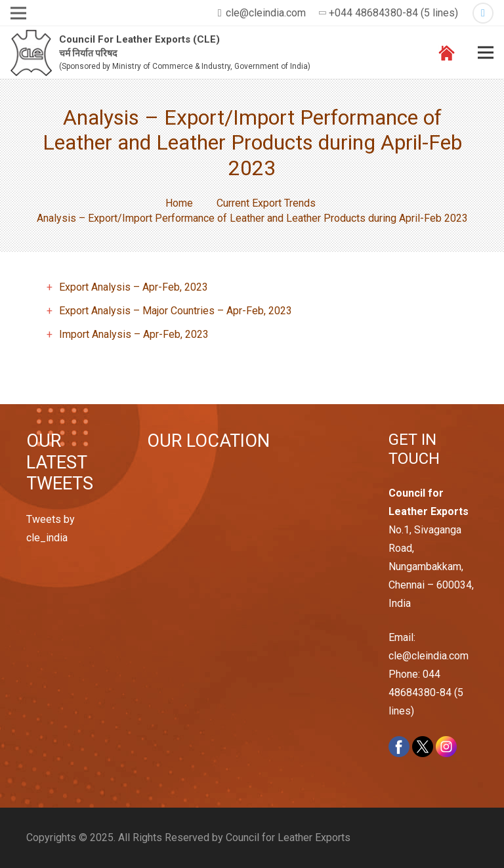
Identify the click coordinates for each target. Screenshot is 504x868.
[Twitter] (483, 13)
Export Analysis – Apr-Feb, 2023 (134, 287)
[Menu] (486, 52)
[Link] (31, 53)
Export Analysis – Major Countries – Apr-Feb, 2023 (176, 311)
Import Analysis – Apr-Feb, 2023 (134, 334)
